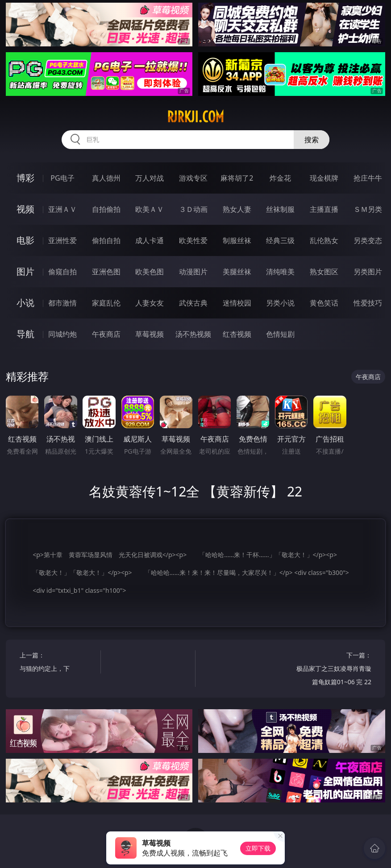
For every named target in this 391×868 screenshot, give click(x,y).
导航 (25, 334)
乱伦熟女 (324, 240)
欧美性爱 (193, 240)
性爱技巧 (368, 303)
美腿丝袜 (237, 272)
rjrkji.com (195, 117)
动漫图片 (193, 272)
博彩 (25, 178)
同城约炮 (62, 334)
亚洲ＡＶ (62, 209)
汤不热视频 (193, 334)
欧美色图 (150, 272)
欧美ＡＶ (150, 209)
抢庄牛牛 (368, 178)
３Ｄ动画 (193, 209)
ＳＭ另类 (368, 209)
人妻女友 (150, 303)
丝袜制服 (280, 209)
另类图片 (368, 272)
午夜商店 (106, 334)
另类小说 (280, 303)
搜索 (312, 140)
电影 (25, 240)
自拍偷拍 (106, 209)
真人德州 (106, 178)
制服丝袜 (237, 240)
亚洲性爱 (62, 240)
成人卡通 (150, 240)
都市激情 (62, 303)
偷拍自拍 (106, 240)
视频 (25, 209)
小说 (25, 303)
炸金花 (280, 178)
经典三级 (280, 240)
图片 (25, 271)
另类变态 (368, 240)
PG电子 (62, 178)
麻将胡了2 (237, 178)
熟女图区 (324, 272)
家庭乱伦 (106, 303)
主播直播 (324, 209)
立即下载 (258, 848)
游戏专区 (193, 178)
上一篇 (58, 663)
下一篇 (333, 670)
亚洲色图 (106, 272)
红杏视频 (237, 334)
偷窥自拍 (62, 272)
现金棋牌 (324, 178)
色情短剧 (280, 334)
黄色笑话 (324, 303)
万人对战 (150, 178)
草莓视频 (150, 334)
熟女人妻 (237, 209)
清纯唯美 (280, 272)
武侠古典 (193, 303)
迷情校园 (237, 303)
